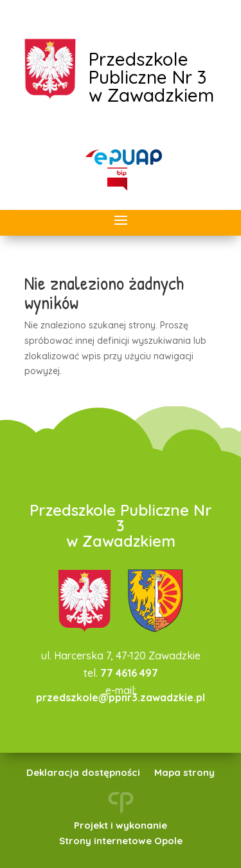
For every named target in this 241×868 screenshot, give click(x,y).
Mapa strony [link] (184, 773)
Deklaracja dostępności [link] (83, 773)
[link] (124, 157)
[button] (121, 221)
